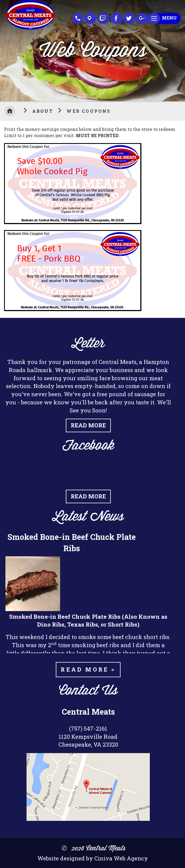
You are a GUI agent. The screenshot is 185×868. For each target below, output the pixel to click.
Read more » (88, 669)
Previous (4, 49)
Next (181, 49)
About (44, 111)
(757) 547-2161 (88, 728)
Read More (88, 425)
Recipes (103, 18)
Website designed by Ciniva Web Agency (93, 858)
